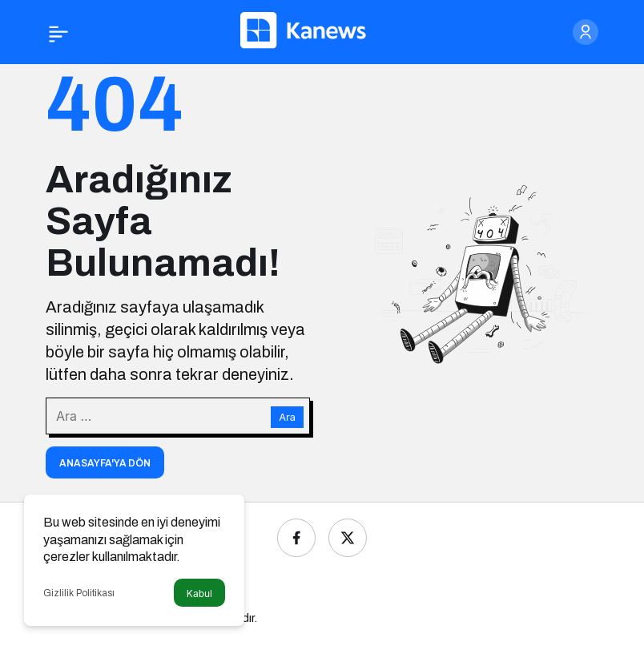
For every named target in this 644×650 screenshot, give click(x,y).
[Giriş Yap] (586, 32)
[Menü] (58, 32)
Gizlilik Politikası (79, 593)
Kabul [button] (199, 593)
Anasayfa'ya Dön (105, 463)
